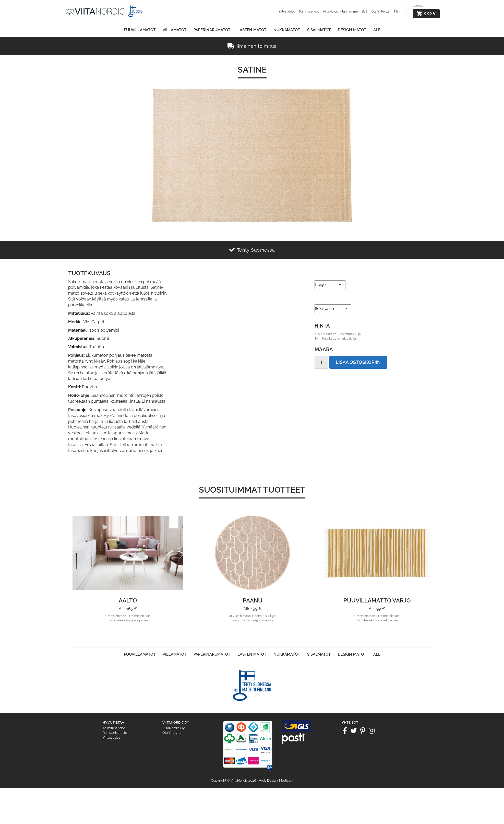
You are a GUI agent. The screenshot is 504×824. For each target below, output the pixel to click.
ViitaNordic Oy (173, 728)
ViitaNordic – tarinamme (340, 11)
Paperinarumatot (212, 30)
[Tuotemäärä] (321, 362)
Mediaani (286, 780)
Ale (377, 30)
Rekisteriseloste (115, 733)
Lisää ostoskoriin (358, 362)
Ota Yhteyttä (381, 11)
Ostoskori (419, 6)
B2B (365, 11)
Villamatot (175, 30)
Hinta (322, 326)
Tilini (397, 11)
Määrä (324, 350)
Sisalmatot (319, 30)
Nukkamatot (287, 30)
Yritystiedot (287, 11)
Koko (320, 298)
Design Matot (352, 30)
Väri (319, 274)
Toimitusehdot (309, 11)
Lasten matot (252, 30)
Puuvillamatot (140, 30)
